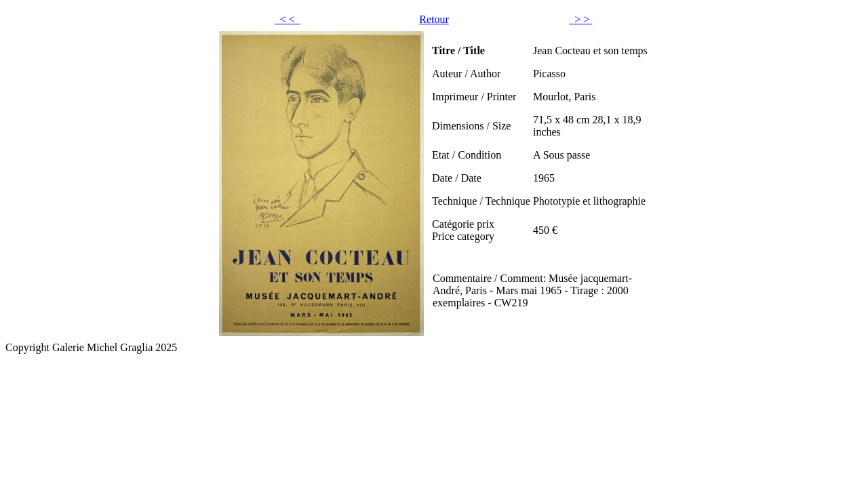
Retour (434, 19)
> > (580, 19)
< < (288, 19)
